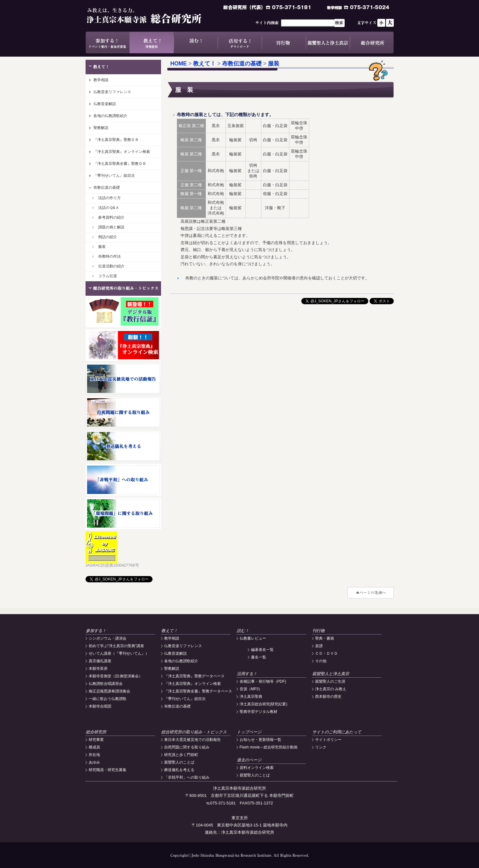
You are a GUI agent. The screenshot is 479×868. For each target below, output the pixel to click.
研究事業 (96, 740)
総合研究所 (372, 42)
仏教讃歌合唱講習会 (106, 684)
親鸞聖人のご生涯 (330, 681)
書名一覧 (259, 657)
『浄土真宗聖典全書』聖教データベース (198, 691)
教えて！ (152, 42)
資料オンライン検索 (257, 768)
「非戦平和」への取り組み (187, 777)
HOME (179, 64)
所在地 (94, 755)
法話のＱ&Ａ (109, 208)
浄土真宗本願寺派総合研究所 (153, 16)
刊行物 (284, 42)
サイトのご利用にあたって (337, 732)
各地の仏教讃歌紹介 (110, 116)
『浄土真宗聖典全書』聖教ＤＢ (120, 164)
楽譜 (319, 646)
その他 (321, 661)
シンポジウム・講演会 (108, 638)
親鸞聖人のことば (179, 762)
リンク (321, 747)
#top (371, 593)
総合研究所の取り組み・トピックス (194, 732)
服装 (102, 247)
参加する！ (108, 42)
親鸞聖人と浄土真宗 (328, 42)
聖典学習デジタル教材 (259, 712)
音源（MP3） (251, 689)
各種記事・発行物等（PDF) (263, 681)
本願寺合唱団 (100, 706)
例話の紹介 (108, 237)
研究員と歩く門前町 (181, 755)
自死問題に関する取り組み (187, 747)
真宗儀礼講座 (100, 661)
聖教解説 (101, 128)
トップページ (249, 732)
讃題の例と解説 (111, 227)
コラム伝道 (108, 276)
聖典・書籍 (325, 638)
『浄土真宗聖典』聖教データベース (194, 676)
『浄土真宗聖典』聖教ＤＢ (116, 140)
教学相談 (101, 80)
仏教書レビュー (253, 638)
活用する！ (240, 42)
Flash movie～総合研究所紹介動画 (269, 747)
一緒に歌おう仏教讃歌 (108, 699)
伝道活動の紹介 (111, 266)
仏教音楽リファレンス (112, 92)
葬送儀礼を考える (179, 770)
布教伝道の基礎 (107, 188)
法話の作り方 (109, 198)
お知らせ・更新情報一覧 (260, 740)
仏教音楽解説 (105, 104)
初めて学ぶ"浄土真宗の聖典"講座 (117, 646)
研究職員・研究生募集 (108, 770)
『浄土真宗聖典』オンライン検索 (122, 152)
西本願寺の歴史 (328, 697)
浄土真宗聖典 (251, 697)
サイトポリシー (328, 740)
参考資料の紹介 (111, 217)
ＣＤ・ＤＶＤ (326, 653)
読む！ (196, 42)
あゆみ (94, 762)
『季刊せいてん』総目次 (114, 176)
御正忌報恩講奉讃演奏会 (109, 691)
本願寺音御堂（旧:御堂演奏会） (116, 676)
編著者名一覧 (262, 650)
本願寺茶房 (98, 669)
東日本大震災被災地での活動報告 (192, 740)
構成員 (94, 747)
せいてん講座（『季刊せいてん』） (119, 653)
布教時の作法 (109, 256)
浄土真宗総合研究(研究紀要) (264, 704)
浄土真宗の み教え (331, 689)
